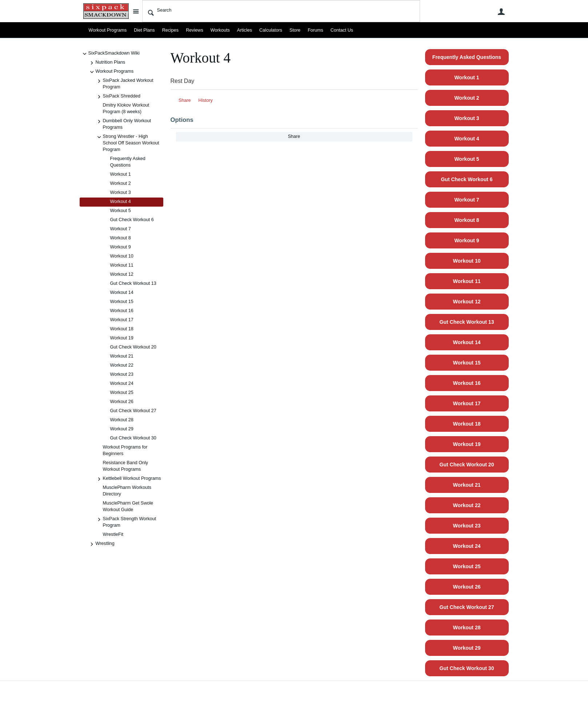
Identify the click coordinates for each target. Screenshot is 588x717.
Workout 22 (122, 365)
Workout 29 (122, 429)
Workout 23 (122, 374)
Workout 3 (121, 192)
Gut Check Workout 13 (133, 283)
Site (136, 11)
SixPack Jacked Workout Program (125, 83)
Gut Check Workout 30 (133, 438)
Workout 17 (122, 320)
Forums (315, 30)
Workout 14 (122, 292)
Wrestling (101, 544)
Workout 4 (121, 202)
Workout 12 (122, 274)
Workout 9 (121, 247)
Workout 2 (121, 183)
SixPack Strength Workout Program (126, 522)
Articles (245, 30)
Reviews (195, 30)
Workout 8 (121, 238)
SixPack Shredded (118, 97)
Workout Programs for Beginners (125, 450)
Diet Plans (144, 30)
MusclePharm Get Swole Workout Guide (128, 506)
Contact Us (342, 30)
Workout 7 (121, 229)
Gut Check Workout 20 (133, 347)
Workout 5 (121, 211)
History (206, 100)
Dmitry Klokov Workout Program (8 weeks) (126, 108)
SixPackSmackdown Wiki (110, 54)
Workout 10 (122, 256)
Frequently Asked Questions (128, 162)
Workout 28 (122, 420)
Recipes (171, 30)
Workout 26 (122, 402)
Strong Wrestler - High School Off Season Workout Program (127, 143)
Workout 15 (122, 302)
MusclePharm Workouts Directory (127, 491)
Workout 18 (122, 329)
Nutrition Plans (107, 63)
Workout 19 (122, 338)
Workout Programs (108, 30)
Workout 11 (122, 265)
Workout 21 (122, 356)
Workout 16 (122, 311)
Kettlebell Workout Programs (128, 479)
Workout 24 (122, 383)
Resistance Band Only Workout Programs (126, 466)
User (501, 12)
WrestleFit (113, 534)
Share (185, 100)
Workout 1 (121, 174)
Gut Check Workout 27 (133, 411)
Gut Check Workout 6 (132, 220)
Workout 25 (122, 393)
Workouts (220, 30)
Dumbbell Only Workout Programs (123, 124)
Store (295, 30)
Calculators (271, 30)
